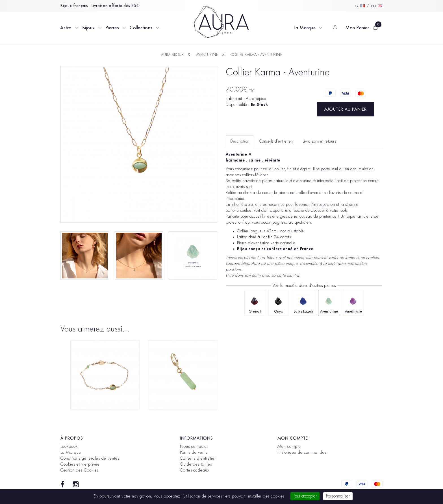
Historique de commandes (302, 452)
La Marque (305, 28)
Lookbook (69, 446)
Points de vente (194, 452)
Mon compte (289, 446)
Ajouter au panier (346, 109)
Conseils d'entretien (198, 458)
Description (240, 141)
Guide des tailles (196, 464)
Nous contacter (194, 446)
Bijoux (89, 28)
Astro (66, 28)
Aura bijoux (256, 99)
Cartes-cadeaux (195, 470)
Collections (141, 28)
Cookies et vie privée (80, 464)
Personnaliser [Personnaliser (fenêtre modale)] (338, 496)
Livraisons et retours (319, 141)
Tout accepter (305, 496)
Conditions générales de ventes (90, 458)
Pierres (112, 28)
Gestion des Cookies (80, 470)
